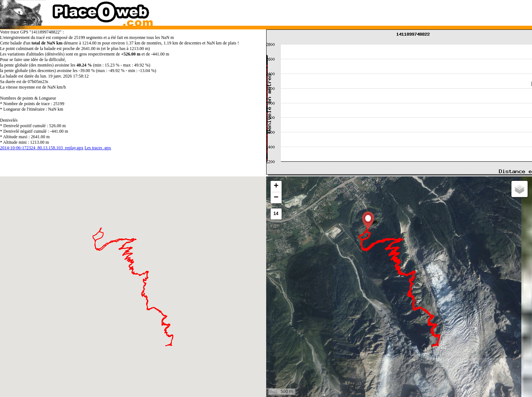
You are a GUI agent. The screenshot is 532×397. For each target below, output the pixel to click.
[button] (368, 221)
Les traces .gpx (98, 148)
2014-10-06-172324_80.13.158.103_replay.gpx (42, 148)
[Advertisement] (392, 11)
